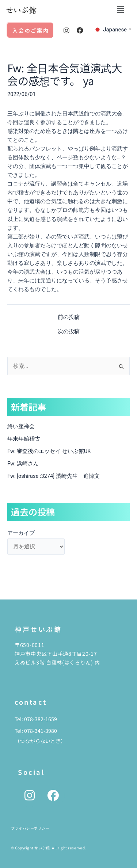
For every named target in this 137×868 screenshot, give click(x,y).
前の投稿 (69, 317)
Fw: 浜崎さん (23, 464)
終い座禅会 (21, 426)
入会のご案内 (31, 30)
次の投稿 (69, 332)
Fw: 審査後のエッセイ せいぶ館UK (49, 451)
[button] (120, 10)
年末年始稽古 (24, 439)
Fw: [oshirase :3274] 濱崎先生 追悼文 (54, 476)
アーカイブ (21, 533)
